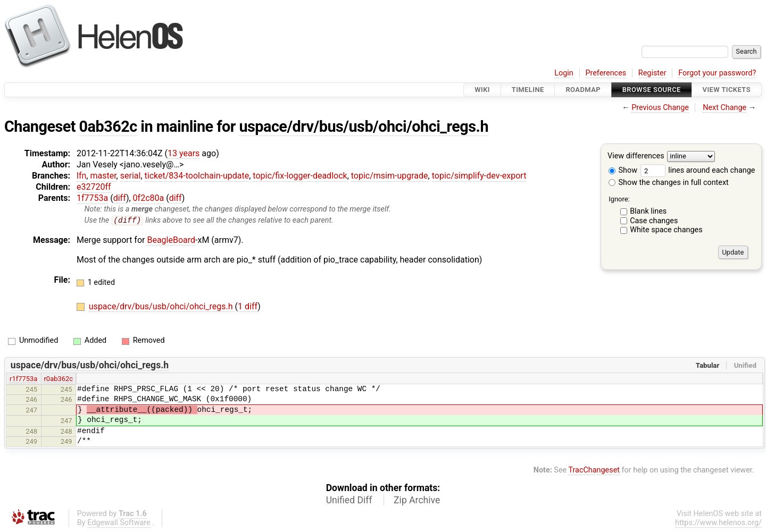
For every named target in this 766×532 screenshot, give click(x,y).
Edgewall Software (119, 523)
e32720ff (94, 187)
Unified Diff (349, 500)
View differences (636, 157)
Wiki (482, 90)
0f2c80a (149, 198)
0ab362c (108, 126)
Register (652, 73)
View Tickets (727, 90)
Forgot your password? (717, 73)
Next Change (725, 108)
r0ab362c (58, 379)
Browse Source (652, 90)
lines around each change (698, 170)
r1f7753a (23, 379)
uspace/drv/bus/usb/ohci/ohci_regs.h (364, 126)
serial (131, 176)
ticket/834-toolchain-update (197, 176)
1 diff (248, 307)
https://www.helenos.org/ (718, 523)
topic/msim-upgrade (390, 176)
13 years (184, 153)
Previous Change (660, 108)
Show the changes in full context (669, 183)
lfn (81, 176)
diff (120, 198)
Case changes (654, 221)
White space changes (666, 230)
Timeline (528, 90)
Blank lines (648, 211)
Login (564, 73)
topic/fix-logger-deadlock (300, 176)
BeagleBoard (171, 240)
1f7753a (92, 198)
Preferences (606, 73)
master (103, 176)
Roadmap (583, 90)
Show (623, 170)
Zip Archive (417, 500)
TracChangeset (594, 471)
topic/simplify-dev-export (479, 176)
